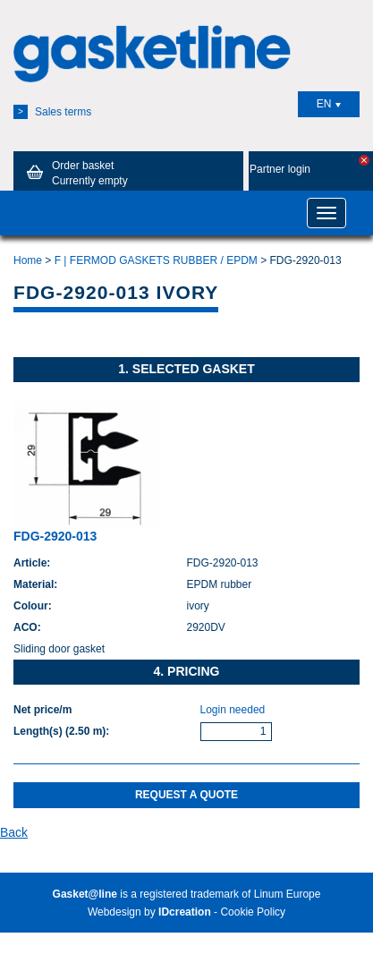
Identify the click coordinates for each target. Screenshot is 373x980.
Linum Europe (288, 894)
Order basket (74, 173)
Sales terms (52, 112)
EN (329, 104)
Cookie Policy (253, 912)
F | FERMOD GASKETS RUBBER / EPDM (156, 260)
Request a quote (186, 795)
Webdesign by (149, 912)
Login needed (233, 710)
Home (28, 260)
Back (14, 832)
